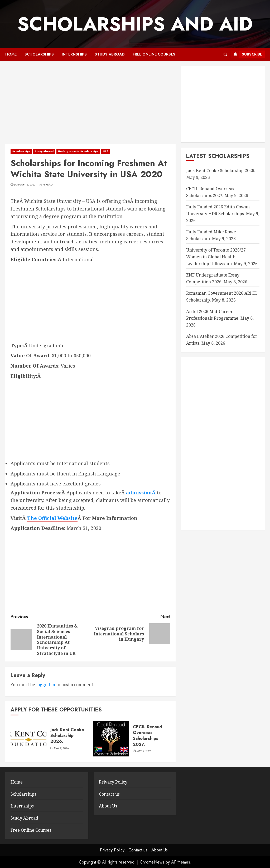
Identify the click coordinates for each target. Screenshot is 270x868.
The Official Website (52, 518)
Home (11, 54)
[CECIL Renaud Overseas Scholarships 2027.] (111, 739)
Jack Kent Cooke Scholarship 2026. (67, 736)
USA (106, 151)
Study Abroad (110, 54)
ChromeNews (152, 862)
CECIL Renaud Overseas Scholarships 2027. (147, 736)
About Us (108, 806)
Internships (74, 54)
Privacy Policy (113, 782)
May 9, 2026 (61, 748)
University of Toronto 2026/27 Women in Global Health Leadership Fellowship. (216, 257)
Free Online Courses (154, 54)
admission (139, 493)
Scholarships (39, 54)
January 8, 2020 (25, 185)
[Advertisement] (90, 105)
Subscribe (247, 54)
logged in (46, 685)
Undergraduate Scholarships (78, 151)
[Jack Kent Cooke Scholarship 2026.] (28, 739)
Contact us (109, 794)
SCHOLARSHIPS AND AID (135, 24)
